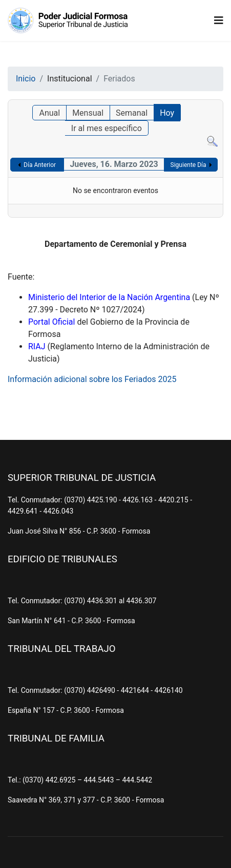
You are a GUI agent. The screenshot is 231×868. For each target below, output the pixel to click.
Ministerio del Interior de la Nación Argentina (109, 297)
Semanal (132, 113)
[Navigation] (219, 20)
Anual (49, 113)
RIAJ (37, 346)
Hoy (167, 113)
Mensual (88, 113)
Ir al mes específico (107, 128)
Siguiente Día (188, 165)
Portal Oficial (51, 322)
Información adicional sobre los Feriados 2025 (92, 379)
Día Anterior (40, 165)
